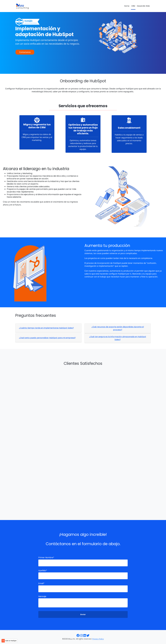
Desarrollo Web (143, 6)
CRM (133, 6)
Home (127, 6)
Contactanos (25, 52)
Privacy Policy (98, 639)
